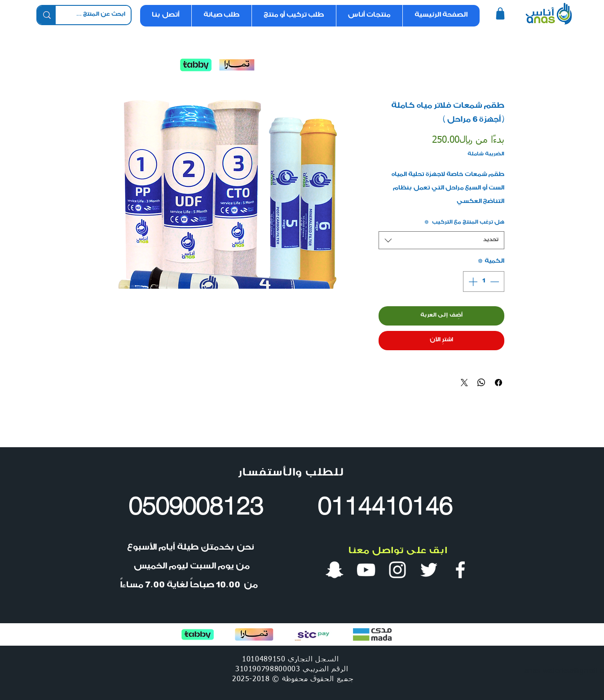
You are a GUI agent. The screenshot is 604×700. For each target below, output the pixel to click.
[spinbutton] (484, 282)
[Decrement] (495, 282)
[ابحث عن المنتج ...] (100, 15)
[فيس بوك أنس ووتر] (460, 570)
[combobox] (441, 240)
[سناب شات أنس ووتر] (335, 570)
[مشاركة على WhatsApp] (481, 383)
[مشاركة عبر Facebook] (498, 383)
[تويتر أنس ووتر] (429, 570)
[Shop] (500, 13)
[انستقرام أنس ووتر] (397, 570)
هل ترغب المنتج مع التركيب (464, 223)
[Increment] (472, 282)
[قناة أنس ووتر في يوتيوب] (366, 570)
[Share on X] (464, 383)
